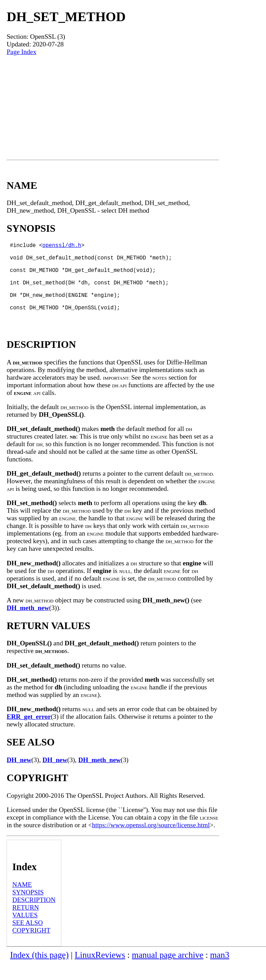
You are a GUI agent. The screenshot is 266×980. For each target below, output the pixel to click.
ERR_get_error (29, 733)
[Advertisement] (113, 108)
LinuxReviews (100, 972)
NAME (22, 901)
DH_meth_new (28, 624)
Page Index (21, 52)
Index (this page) (39, 972)
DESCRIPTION (34, 916)
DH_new (19, 776)
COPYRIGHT (32, 947)
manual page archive (168, 972)
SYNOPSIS (28, 909)
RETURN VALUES (26, 928)
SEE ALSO (28, 939)
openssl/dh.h (62, 246)
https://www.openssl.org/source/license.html (151, 842)
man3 (220, 972)
